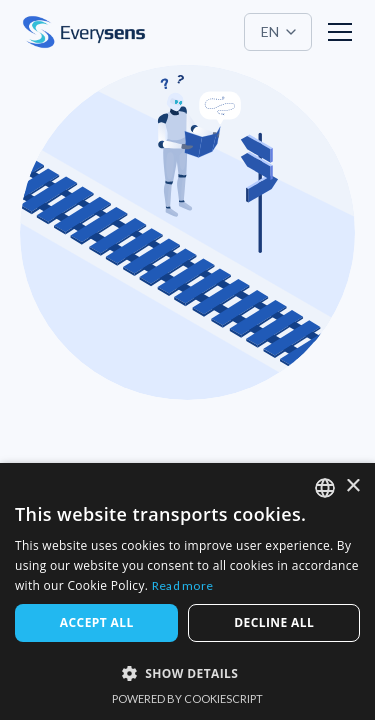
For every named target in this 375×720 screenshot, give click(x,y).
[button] (278, 32)
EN (270, 31)
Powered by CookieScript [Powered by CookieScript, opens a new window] (187, 698)
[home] (84, 32)
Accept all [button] (97, 622)
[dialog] (187, 591)
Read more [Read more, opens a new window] (183, 585)
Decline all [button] (274, 622)
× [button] (352, 486)
